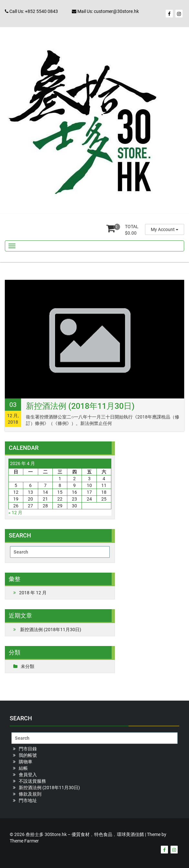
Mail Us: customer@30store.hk (105, 11)
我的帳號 (28, 755)
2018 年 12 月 (33, 593)
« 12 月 (15, 513)
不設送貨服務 (32, 781)
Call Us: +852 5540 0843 (31, 11)
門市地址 (28, 800)
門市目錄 (28, 749)
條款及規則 (30, 794)
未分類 (28, 666)
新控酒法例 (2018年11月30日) (80, 406)
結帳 (23, 768)
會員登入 (28, 775)
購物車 (26, 762)
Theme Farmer (24, 841)
